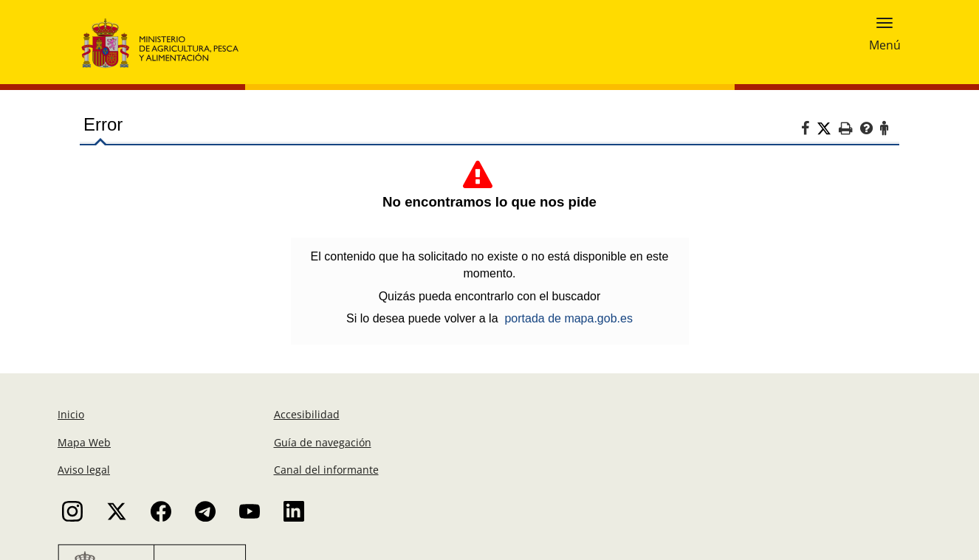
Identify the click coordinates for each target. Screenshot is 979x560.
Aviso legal (84, 470)
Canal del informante (326, 470)
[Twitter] (828, 129)
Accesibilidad (307, 414)
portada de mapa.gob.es (568, 318)
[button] (884, 21)
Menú (885, 42)
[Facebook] (809, 131)
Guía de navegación (323, 442)
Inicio (71, 414)
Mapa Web (84, 442)
